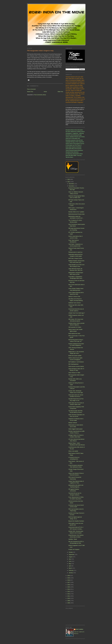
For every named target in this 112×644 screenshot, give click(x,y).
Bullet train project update (75, 356)
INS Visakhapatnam (73, 364)
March (71, 568)
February (71, 570)
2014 (69, 589)
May (70, 564)
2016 (69, 585)
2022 (69, 179)
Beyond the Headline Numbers (76, 521)
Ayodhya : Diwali (73, 539)
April (70, 566)
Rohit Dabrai (79, 629)
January (71, 573)
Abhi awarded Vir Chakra (75, 327)
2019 (69, 578)
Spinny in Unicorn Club (74, 296)
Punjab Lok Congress (74, 549)
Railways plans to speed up (75, 252)
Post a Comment (31, 89)
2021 (69, 182)
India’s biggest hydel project (75, 429)
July (70, 559)
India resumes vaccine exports (76, 366)
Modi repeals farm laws (74, 333)
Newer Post (30, 92)
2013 (69, 591)
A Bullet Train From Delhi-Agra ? (77, 313)
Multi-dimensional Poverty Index (76, 214)
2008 (69, 603)
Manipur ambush (73, 423)
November (72, 186)
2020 (69, 576)
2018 (69, 580)
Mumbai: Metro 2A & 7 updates (76, 212)
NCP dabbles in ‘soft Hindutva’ (76, 362)
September (72, 555)
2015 (69, 587)
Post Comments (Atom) (40, 95)
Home (45, 92)
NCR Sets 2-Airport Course (75, 258)
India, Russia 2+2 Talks (74, 373)
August (71, 557)
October (71, 552)
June (70, 561)
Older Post (60, 92)
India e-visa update (73, 451)
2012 (69, 594)
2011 (69, 596)
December (72, 184)
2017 (69, 582)
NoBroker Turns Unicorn (75, 303)
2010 (69, 598)
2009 (69, 601)
